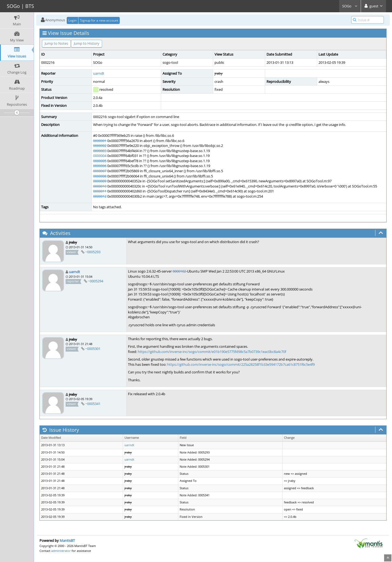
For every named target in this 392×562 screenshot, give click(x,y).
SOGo (350, 6)
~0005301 (93, 349)
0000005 (100, 161)
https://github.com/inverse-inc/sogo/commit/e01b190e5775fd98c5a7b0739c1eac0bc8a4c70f (212, 352)
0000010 (100, 186)
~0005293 (93, 252)
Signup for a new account (99, 20)
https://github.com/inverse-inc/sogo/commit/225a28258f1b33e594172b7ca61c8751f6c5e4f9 (241, 364)
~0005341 (93, 404)
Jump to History (87, 43)
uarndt (99, 73)
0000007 (100, 171)
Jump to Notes (56, 43)
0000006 (100, 166)
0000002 (100, 146)
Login (72, 20)
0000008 (100, 176)
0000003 (100, 151)
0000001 (100, 141)
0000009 (100, 181)
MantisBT (67, 540)
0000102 (179, 271)
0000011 (100, 191)
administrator (61, 551)
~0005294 (96, 281)
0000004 (100, 156)
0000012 (100, 196)
